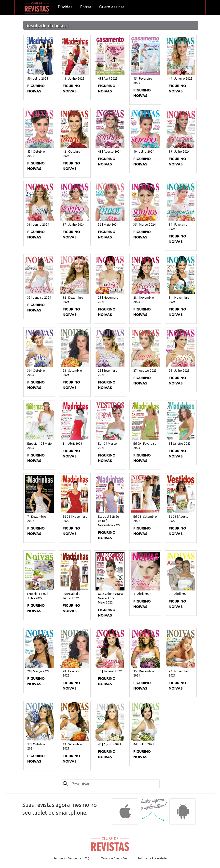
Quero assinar (112, 7)
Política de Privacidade (152, 858)
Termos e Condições (114, 858)
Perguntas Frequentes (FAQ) (72, 858)
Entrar (86, 7)
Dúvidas (65, 7)
